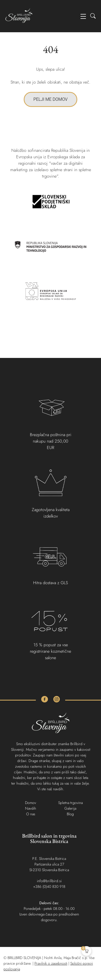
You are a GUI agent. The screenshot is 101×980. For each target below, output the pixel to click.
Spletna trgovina (70, 803)
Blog (70, 814)
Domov (31, 803)
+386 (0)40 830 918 (49, 886)
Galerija (70, 808)
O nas (31, 814)
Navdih (31, 808)
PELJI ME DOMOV (50, 99)
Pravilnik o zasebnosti (51, 963)
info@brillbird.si (49, 881)
